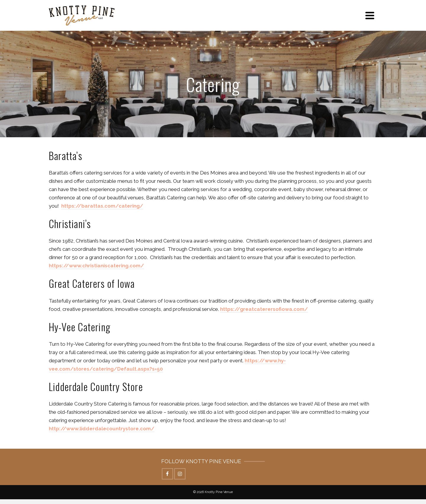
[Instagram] (180, 474)
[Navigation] (370, 15)
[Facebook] (167, 474)
